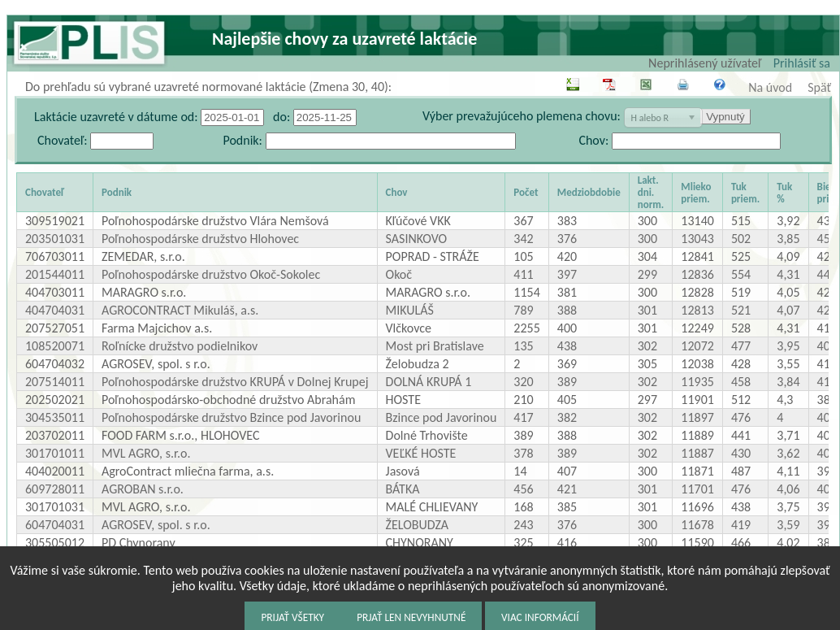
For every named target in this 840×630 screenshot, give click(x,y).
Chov (397, 192)
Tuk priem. (745, 193)
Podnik (117, 192)
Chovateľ (45, 192)
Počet (526, 192)
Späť (819, 87)
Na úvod (770, 87)
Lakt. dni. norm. (651, 192)
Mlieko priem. (696, 193)
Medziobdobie (589, 192)
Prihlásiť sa (802, 63)
